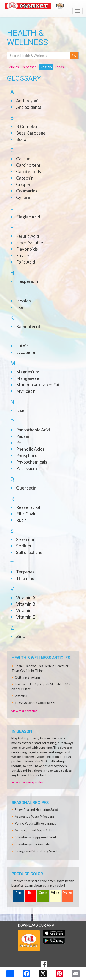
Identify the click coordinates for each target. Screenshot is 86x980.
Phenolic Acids (30, 449)
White (55, 893)
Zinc (20, 636)
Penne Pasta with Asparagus (35, 823)
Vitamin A (26, 597)
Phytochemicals (32, 462)
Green (43, 893)
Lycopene (26, 352)
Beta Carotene (31, 133)
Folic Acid (26, 262)
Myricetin (26, 391)
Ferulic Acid (28, 236)
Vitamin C (26, 610)
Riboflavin (26, 514)
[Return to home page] (43, 6)
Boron (22, 139)
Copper (23, 184)
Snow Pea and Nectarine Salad (36, 810)
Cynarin (24, 197)
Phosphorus (28, 455)
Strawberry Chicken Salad (33, 844)
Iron (20, 307)
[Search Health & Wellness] (39, 55)
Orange (67, 893)
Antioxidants (29, 107)
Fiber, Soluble (30, 242)
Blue (19, 893)
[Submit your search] (74, 55)
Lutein (22, 346)
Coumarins (27, 191)
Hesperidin (27, 281)
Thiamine (25, 578)
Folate (22, 255)
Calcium (24, 159)
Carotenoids (29, 171)
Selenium (25, 539)
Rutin (21, 520)
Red (31, 893)
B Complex (27, 126)
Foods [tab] (59, 67)
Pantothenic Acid (33, 430)
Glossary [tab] (46, 67)
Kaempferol (28, 326)
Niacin (22, 410)
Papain (23, 436)
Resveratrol (28, 507)
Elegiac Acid (28, 217)
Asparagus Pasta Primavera (34, 816)
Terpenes (25, 572)
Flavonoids (27, 249)
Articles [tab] (13, 67)
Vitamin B (26, 604)
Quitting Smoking (27, 677)
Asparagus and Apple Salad (34, 830)
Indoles (23, 301)
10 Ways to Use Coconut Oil (35, 703)
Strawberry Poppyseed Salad (35, 837)
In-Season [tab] (29, 67)
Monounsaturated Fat (38, 385)
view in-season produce (28, 782)
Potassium (26, 468)
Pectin (22, 443)
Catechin (25, 178)
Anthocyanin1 (30, 101)
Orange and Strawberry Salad (36, 851)
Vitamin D (22, 696)
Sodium (24, 546)
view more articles (24, 711)
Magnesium (28, 372)
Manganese (28, 378)
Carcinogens (28, 165)
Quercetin (26, 488)
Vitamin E (26, 617)
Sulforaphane (29, 552)
